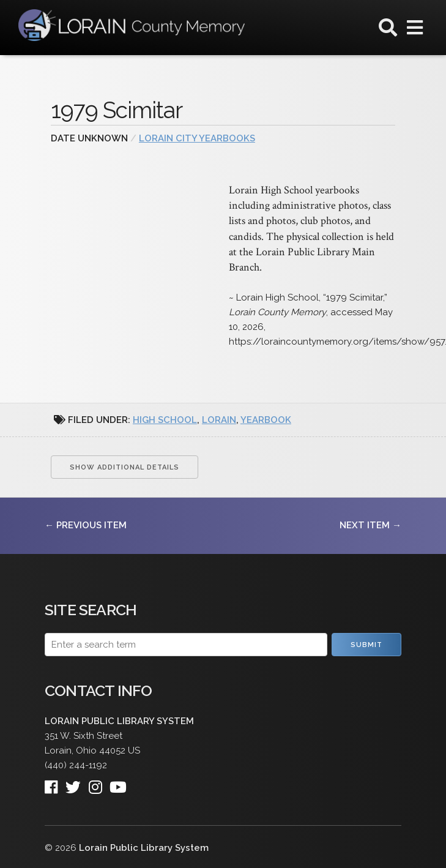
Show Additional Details (125, 467)
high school (165, 420)
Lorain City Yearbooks (197, 138)
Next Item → (370, 525)
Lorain (219, 420)
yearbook (266, 420)
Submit (366, 645)
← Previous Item (86, 525)
